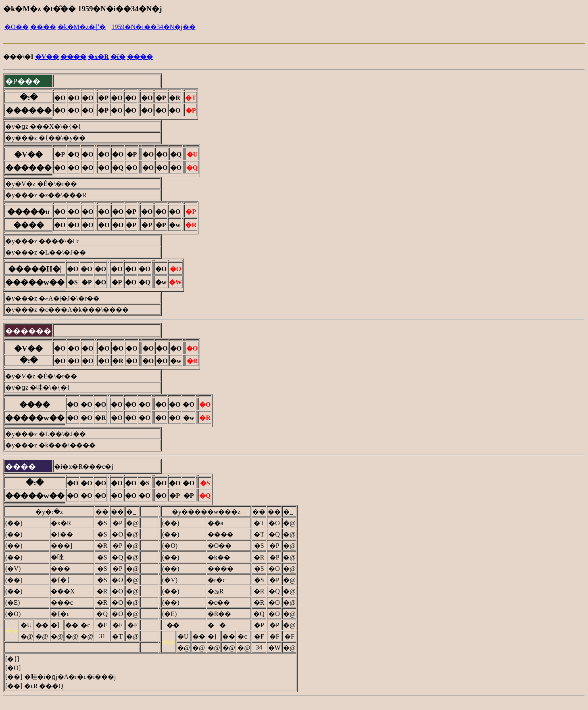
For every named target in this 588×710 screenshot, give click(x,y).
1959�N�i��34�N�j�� (154, 27)
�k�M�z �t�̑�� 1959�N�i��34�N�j (82, 9)
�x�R (98, 57)
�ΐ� (118, 57)
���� (43, 27)
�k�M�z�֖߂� (82, 27)
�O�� (17, 27)
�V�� (47, 57)
